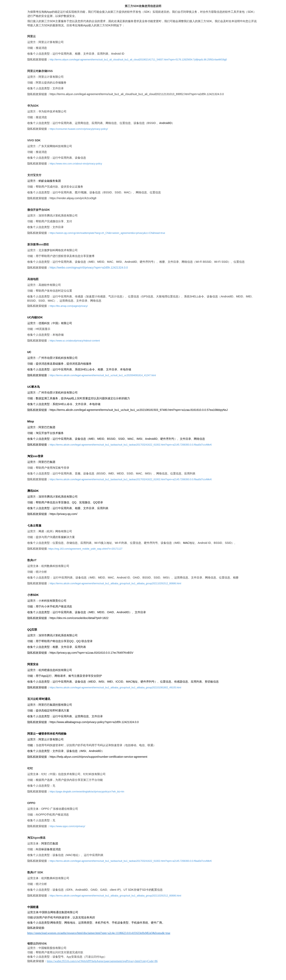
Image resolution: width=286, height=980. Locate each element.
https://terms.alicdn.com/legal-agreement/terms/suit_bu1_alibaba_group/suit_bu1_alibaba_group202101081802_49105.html (115, 688)
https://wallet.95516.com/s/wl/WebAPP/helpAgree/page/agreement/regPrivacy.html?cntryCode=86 (102, 961)
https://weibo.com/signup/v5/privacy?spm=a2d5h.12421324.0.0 (89, 268)
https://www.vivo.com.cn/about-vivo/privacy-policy (76, 164)
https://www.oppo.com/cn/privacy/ (67, 826)
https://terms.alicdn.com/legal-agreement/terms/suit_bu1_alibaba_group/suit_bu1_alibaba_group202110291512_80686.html (115, 583)
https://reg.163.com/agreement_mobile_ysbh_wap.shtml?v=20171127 (85, 549)
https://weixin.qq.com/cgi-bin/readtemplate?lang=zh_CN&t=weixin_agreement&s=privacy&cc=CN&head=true (107, 233)
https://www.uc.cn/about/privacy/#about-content (75, 341)
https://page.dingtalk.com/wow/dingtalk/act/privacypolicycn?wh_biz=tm (87, 792)
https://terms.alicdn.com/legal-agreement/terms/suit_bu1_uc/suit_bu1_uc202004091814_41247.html (103, 375)
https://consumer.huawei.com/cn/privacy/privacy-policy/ (79, 129)
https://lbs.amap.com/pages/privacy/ (69, 306)
